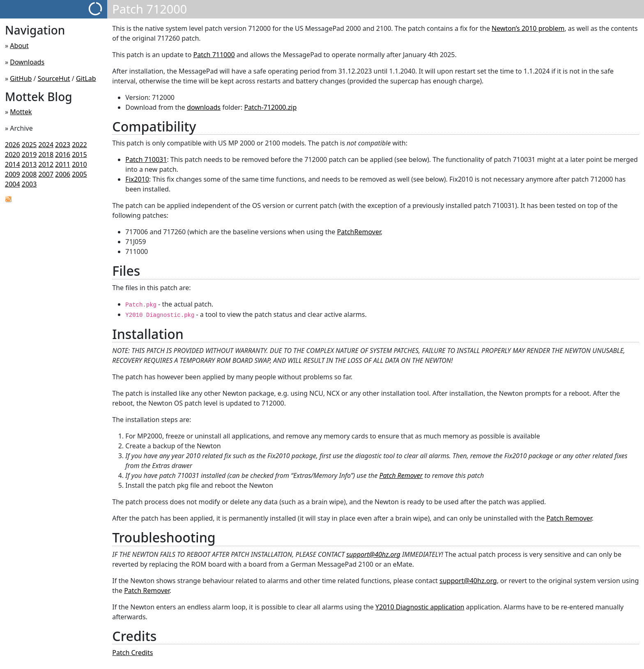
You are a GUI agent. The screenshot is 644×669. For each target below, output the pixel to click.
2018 (46, 155)
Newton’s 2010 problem (528, 28)
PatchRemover (359, 232)
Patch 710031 (146, 159)
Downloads (27, 62)
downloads (204, 107)
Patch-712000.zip (270, 107)
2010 (79, 164)
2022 (79, 145)
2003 (29, 184)
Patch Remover (401, 475)
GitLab (86, 78)
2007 (46, 174)
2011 (63, 164)
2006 (63, 174)
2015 (79, 155)
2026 (13, 145)
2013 (29, 164)
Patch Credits (132, 653)
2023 (63, 145)
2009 (13, 174)
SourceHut (54, 78)
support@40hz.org (373, 554)
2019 (29, 155)
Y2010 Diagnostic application (420, 607)
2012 (46, 164)
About (19, 46)
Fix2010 (137, 179)
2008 (29, 174)
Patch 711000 (214, 55)
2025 (29, 145)
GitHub (21, 78)
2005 (79, 174)
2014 (13, 164)
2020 (13, 155)
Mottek (21, 112)
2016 (63, 155)
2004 (13, 184)
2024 (46, 145)
